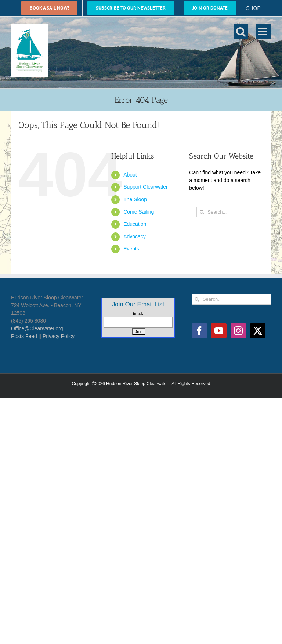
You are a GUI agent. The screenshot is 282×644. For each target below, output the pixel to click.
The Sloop (135, 199)
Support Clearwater (146, 187)
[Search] (202, 212)
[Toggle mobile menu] (263, 32)
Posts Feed (24, 336)
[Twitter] (258, 331)
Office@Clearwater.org (37, 328)
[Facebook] (199, 331)
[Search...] (226, 212)
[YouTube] (219, 331)
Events (131, 249)
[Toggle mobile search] (241, 32)
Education (135, 224)
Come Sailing (139, 212)
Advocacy (135, 236)
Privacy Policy (59, 336)
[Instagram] (238, 331)
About (130, 175)
